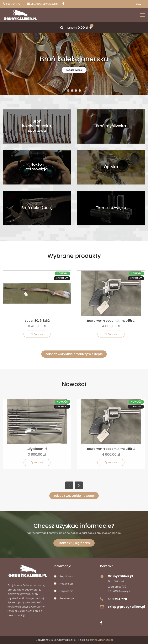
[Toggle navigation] (143, 15)
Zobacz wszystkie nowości (74, 496)
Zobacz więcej (74, 70)
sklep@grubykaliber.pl (126, 607)
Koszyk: (79, 28)
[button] (68, 91)
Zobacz (37, 334)
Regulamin (66, 576)
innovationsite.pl (103, 640)
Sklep (139, 4)
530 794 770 (117, 599)
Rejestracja (67, 598)
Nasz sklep (66, 584)
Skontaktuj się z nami (74, 543)
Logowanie (66, 591)
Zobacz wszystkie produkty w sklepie (74, 354)
